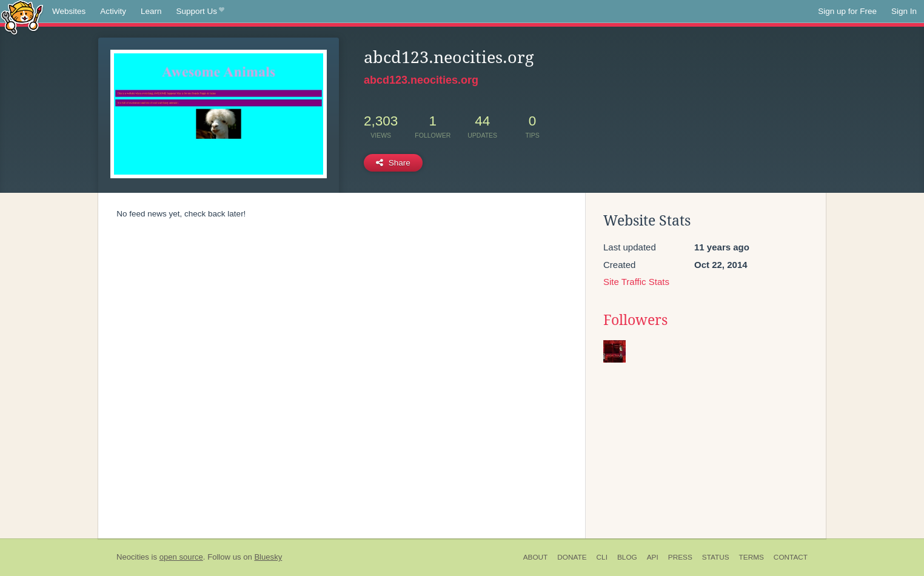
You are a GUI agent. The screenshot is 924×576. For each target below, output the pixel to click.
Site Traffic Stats (636, 282)
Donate (572, 557)
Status (716, 557)
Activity (113, 11)
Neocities (133, 557)
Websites (69, 11)
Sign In (904, 11)
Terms (752, 557)
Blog (627, 557)
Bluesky (268, 557)
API (653, 557)
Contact (791, 557)
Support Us (200, 12)
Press (680, 557)
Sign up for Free (847, 11)
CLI (602, 557)
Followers (635, 320)
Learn (151, 11)
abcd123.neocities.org (421, 80)
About (536, 557)
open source (181, 557)
